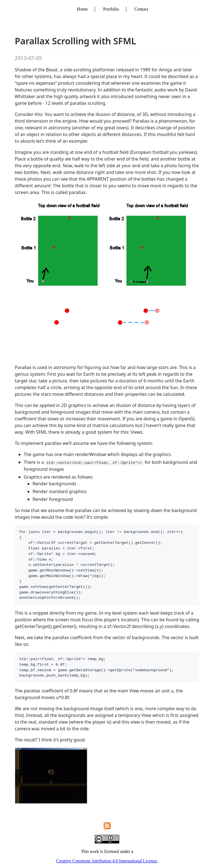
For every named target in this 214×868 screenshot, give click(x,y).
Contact (141, 9)
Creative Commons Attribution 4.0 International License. (107, 861)
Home (82, 9)
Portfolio (111, 9)
